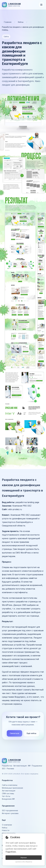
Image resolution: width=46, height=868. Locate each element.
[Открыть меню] (41, 5)
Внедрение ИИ (8, 799)
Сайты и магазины (10, 785)
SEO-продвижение (10, 810)
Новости (6, 830)
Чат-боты (6, 796)
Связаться (14, 733)
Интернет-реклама (10, 813)
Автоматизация (9, 791)
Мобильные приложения (12, 788)
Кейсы (21, 22)
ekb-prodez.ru (15, 509)
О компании (7, 825)
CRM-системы (8, 793)
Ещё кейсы (32, 733)
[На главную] (11, 5)
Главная (8, 22)
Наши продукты (9, 833)
